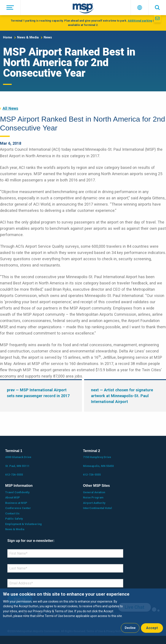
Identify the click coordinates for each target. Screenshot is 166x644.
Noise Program (93, 497)
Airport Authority (94, 503)
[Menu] (10, 8)
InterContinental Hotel (97, 508)
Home (8, 37)
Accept (152, 628)
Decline (130, 628)
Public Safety (14, 519)
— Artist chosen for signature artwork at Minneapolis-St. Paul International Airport (122, 396)
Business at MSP (16, 503)
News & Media (28, 37)
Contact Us (12, 513)
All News (10, 108)
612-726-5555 (14, 475)
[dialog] (83, 612)
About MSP (13, 497)
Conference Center (18, 508)
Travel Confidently (17, 492)
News (48, 37)
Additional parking (140, 21)
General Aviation (94, 492)
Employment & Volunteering (23, 524)
